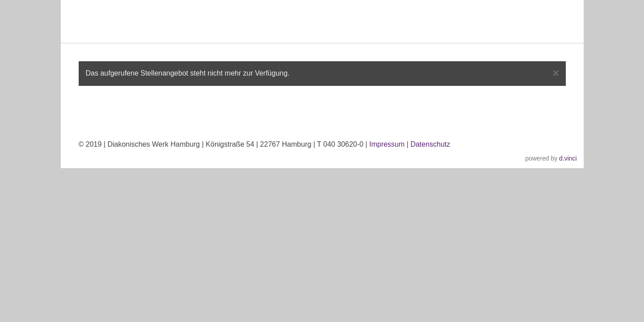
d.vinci (568, 158)
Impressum (387, 144)
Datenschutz (430, 144)
